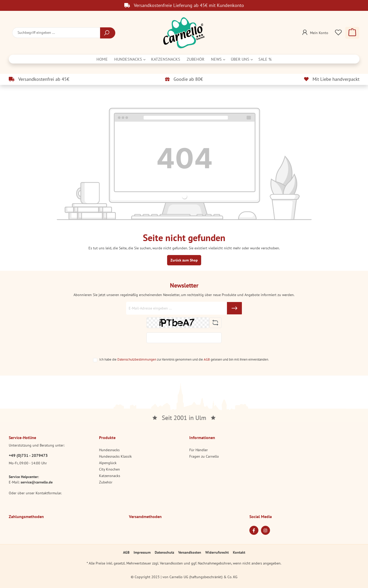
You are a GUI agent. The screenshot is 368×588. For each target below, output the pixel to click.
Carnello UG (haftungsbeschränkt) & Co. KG (203, 577)
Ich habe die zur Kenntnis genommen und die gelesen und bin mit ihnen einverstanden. (184, 359)
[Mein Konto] (315, 31)
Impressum (142, 552)
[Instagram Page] (265, 530)
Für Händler (199, 450)
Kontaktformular (48, 493)
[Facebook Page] (254, 530)
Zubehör (106, 482)
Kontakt (239, 552)
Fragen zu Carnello (204, 456)
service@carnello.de (37, 482)
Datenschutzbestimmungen (137, 359)
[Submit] (234, 308)
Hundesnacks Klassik (115, 456)
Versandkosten (190, 552)
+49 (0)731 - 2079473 (28, 455)
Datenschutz (164, 552)
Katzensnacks (110, 476)
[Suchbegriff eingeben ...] (56, 33)
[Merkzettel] (338, 33)
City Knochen (109, 469)
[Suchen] (108, 33)
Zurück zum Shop (184, 260)
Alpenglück (108, 463)
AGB (207, 359)
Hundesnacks (109, 450)
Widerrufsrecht (217, 552)
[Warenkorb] (352, 33)
